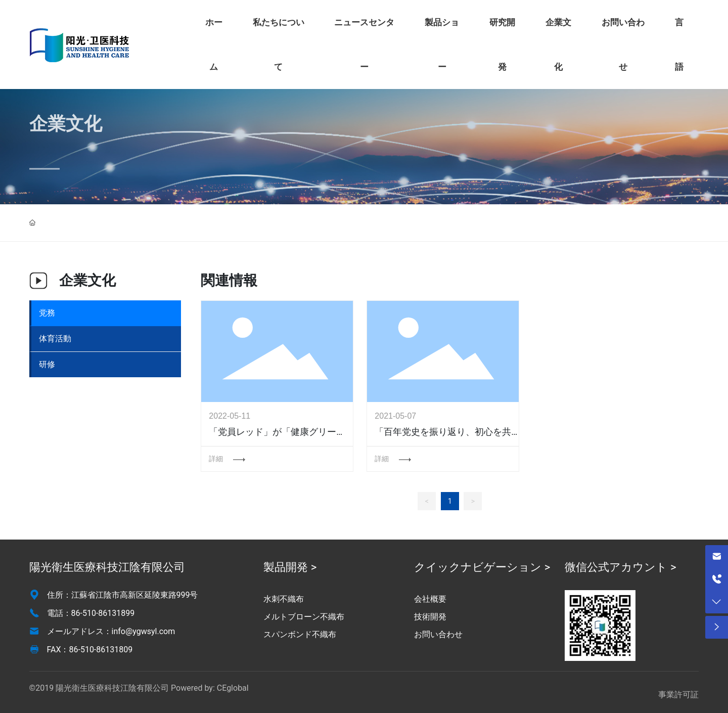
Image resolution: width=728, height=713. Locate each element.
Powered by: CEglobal (210, 688)
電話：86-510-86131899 (91, 613)
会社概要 (430, 599)
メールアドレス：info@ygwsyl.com (111, 631)
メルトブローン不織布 (304, 617)
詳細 (217, 459)
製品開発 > (290, 567)
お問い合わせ (438, 634)
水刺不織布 (284, 599)
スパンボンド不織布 (300, 634)
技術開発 (430, 617)
